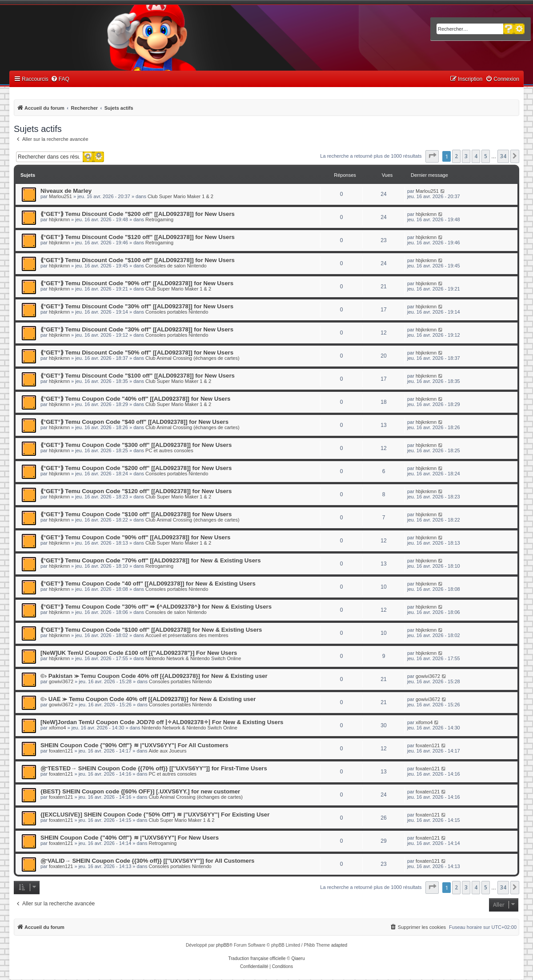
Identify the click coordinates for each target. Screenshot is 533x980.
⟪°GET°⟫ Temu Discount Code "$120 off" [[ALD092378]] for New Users (138, 237)
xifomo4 (58, 728)
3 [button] (466, 156)
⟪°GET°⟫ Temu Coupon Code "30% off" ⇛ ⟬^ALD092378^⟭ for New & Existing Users (156, 607)
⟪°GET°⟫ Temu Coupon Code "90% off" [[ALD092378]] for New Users (135, 537)
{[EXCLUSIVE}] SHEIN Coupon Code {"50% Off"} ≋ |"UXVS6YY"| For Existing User (155, 815)
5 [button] (486, 156)
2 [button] (456, 156)
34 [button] (503, 156)
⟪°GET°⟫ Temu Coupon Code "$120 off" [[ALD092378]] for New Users (136, 491)
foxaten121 (61, 751)
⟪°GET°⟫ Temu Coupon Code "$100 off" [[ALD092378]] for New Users (136, 514)
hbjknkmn (59, 219)
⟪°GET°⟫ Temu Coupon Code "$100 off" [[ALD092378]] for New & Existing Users (151, 630)
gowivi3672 (61, 681)
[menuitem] (60, 79)
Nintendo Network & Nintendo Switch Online (193, 658)
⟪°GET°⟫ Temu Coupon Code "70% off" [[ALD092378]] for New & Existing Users (151, 560)
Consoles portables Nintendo (177, 312)
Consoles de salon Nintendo (176, 266)
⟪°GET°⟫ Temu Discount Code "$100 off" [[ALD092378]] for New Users (138, 260)
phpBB (223, 945)
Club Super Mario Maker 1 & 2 (180, 196)
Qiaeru (298, 958)
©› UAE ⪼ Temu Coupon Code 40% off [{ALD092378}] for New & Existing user (148, 699)
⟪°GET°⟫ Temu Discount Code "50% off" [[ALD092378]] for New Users (137, 353)
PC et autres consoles (169, 450)
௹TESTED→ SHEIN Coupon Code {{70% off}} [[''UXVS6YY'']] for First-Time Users (154, 768)
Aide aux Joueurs (167, 751)
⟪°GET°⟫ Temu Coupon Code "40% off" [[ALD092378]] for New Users (135, 399)
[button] (432, 156)
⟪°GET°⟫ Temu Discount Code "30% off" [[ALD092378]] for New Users (137, 306)
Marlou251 (60, 196)
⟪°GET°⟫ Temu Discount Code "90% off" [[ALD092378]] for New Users (137, 283)
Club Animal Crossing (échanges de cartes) (192, 358)
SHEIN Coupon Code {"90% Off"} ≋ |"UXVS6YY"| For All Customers (134, 745)
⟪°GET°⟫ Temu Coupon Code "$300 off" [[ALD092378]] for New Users (136, 445)
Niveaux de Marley (66, 191)
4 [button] (476, 156)
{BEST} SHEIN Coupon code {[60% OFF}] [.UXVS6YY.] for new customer (140, 791)
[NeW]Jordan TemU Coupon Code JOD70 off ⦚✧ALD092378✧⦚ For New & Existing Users (162, 722)
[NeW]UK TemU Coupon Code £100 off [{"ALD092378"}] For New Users (139, 653)
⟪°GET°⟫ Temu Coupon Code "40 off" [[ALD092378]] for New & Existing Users (148, 584)
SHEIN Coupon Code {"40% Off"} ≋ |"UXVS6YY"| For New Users (130, 838)
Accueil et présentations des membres (187, 635)
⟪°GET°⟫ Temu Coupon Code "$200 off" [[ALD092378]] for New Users (136, 468)
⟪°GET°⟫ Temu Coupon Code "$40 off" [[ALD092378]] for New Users (134, 422)
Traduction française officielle (257, 958)
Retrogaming (159, 219)
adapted (339, 945)
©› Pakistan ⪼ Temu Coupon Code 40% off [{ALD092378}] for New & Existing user (154, 676)
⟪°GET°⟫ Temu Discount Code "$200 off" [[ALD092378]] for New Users (138, 214)
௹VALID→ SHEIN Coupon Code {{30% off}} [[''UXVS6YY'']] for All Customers (147, 861)
